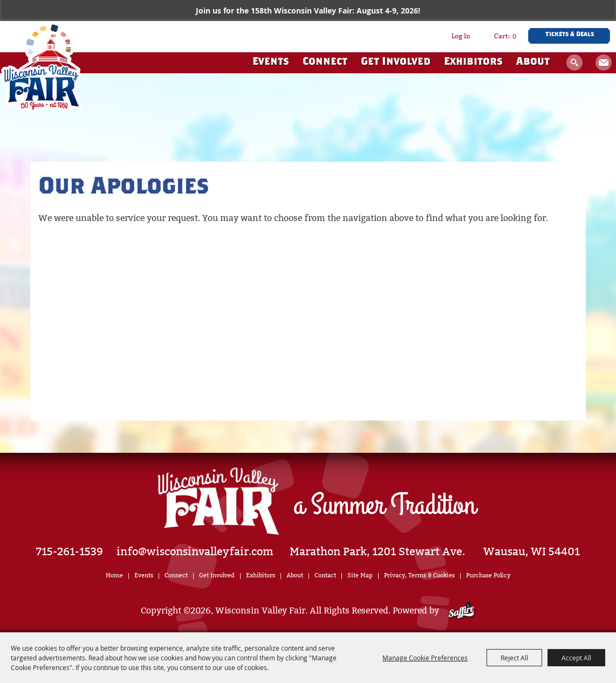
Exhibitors (473, 62)
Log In (461, 36)
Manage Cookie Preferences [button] (425, 658)
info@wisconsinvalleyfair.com (195, 551)
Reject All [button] (514, 658)
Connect (325, 62)
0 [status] (514, 36)
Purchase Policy (488, 575)
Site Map (360, 575)
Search (574, 63)
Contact (325, 575)
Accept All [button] (576, 658)
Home (114, 575)
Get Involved (396, 62)
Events (271, 62)
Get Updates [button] (604, 63)
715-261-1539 (70, 551)
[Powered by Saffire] (461, 610)
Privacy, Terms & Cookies (419, 575)
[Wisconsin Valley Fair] (42, 67)
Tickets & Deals (570, 35)
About (533, 62)
